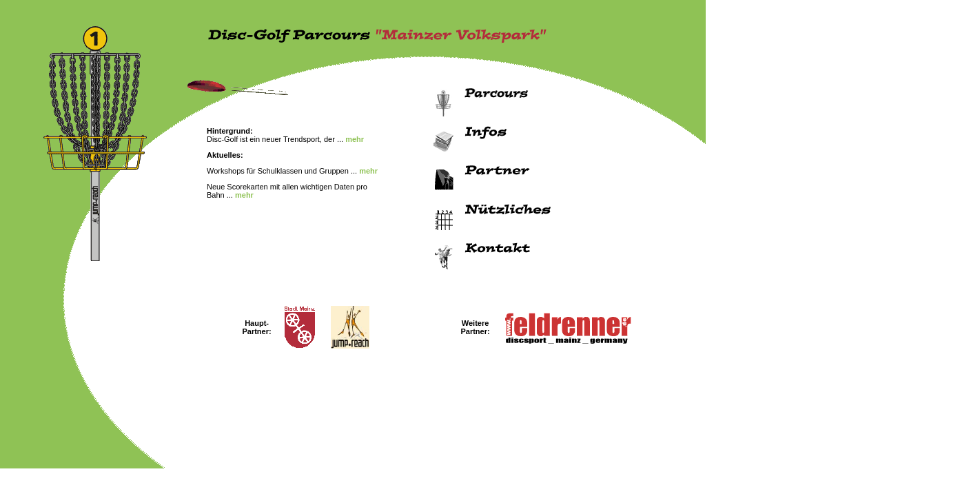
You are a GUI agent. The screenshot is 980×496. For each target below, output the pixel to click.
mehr (355, 139)
